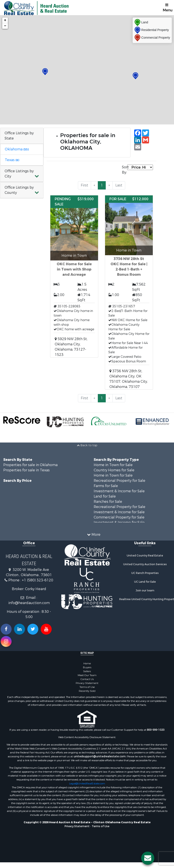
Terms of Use (87, 687)
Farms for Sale (106, 486)
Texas (12, 160)
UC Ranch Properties (145, 573)
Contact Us (87, 679)
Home (87, 663)
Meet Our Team (87, 675)
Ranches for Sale (108, 502)
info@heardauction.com (29, 603)
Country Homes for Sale (114, 470)
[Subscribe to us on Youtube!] (46, 629)
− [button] (5, 26)
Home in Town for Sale (113, 465)
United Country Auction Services (145, 564)
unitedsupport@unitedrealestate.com (100, 756)
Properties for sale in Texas (26, 470)
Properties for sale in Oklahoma (30, 465)
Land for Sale (105, 496)
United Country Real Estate (145, 556)
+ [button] (5, 20)
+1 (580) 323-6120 (38, 580)
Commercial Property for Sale (119, 517)
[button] (22, 174)
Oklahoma (17, 149)
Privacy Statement (87, 683)
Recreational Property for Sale (120, 481)
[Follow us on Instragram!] (6, 641)
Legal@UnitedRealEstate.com (87, 784)
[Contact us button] (148, 858)
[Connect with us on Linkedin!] (19, 629)
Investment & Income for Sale (119, 491)
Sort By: (125, 170)
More (94, 535)
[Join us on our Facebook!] (6, 629)
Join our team (145, 591)
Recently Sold (87, 691)
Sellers (87, 671)
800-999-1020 (156, 730)
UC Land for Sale (145, 582)
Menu (168, 8)
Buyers (87, 667)
